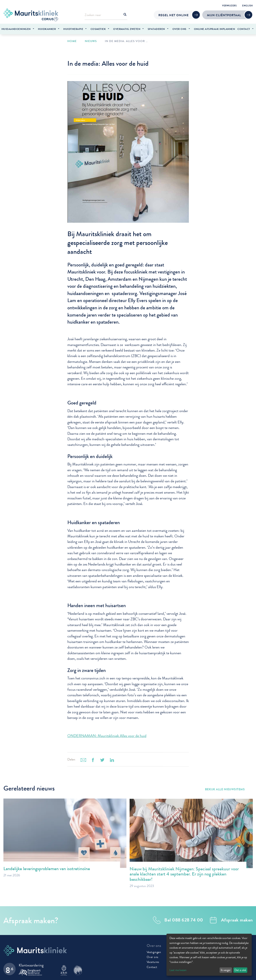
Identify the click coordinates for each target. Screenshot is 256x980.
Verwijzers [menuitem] (229, 6)
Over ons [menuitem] (179, 29)
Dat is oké (240, 970)
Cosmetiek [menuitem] (98, 29)
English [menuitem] (247, 6)
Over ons (153, 957)
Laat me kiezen (178, 970)
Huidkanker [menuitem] (47, 29)
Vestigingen (154, 952)
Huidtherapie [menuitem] (73, 29)
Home (72, 41)
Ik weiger (226, 970)
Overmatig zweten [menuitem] (127, 29)
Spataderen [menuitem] (156, 29)
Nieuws (91, 41)
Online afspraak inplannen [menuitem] (215, 29)
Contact (152, 966)
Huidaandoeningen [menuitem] (16, 29)
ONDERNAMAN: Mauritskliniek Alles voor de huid (107, 735)
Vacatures (153, 961)
